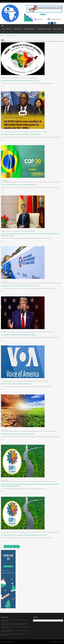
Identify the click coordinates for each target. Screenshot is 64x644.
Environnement (26, 182)
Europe (28, 132)
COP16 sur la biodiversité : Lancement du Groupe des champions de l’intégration (24, 535)
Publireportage (41, 29)
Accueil (3, 29)
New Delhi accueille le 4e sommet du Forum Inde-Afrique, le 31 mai (20, 81)
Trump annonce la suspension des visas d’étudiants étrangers (18, 335)
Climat (21, 182)
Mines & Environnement (29, 29)
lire (2, 86)
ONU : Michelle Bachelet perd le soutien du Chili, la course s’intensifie (21, 134)
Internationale (18, 29)
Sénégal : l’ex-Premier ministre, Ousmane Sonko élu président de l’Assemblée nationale (14, 631)
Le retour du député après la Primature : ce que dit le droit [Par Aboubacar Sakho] (14, 634)
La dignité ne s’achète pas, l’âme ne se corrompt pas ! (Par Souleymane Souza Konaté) (16, 627)
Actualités (9, 29)
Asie (20, 78)
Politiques (35, 78)
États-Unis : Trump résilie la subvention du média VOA (16, 384)
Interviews (49, 29)
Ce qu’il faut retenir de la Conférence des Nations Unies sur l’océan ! (20, 286)
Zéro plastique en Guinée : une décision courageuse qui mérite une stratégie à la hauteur (15, 620)
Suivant (16, 546)
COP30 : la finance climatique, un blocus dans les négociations (19, 185)
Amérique (22, 132)
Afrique (17, 78)
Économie (24, 78)
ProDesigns (61, 642)
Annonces (27, 532)
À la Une (9, 78)
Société (39, 381)
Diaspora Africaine (57, 29)
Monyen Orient (39, 132)
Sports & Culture (51, 332)
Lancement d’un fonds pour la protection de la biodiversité (18, 434)
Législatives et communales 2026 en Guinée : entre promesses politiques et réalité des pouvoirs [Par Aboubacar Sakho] (14, 624)
